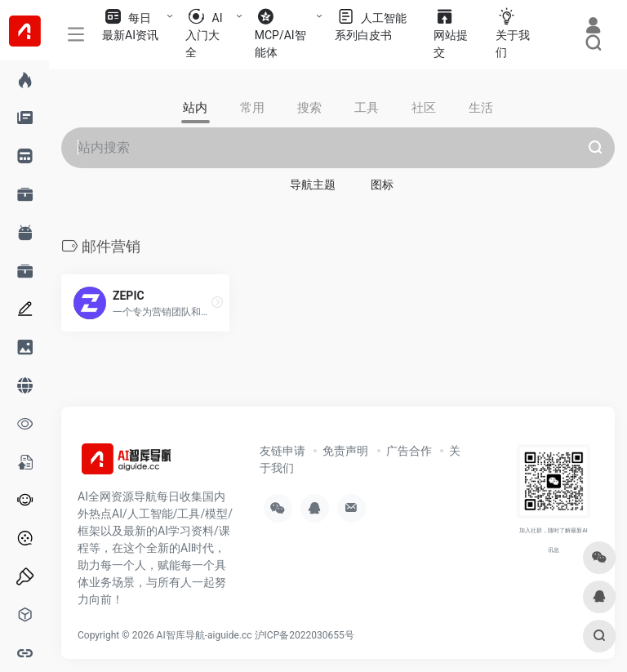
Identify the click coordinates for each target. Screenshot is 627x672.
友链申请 (282, 451)
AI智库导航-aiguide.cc (205, 635)
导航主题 (313, 185)
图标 (382, 185)
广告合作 (409, 451)
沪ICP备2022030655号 (305, 635)
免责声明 (345, 451)
